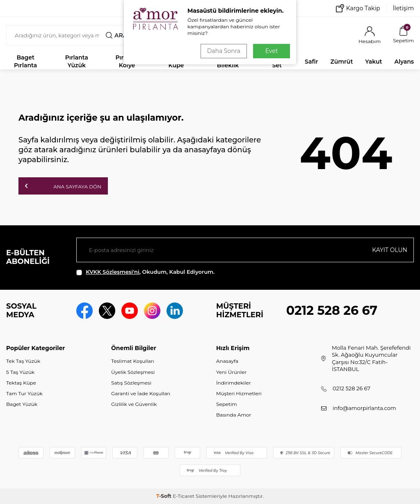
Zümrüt (342, 62)
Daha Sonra (224, 51)
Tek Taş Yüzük (23, 361)
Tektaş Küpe (21, 383)
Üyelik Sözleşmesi (133, 372)
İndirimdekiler (234, 383)
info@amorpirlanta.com (364, 408)
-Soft (164, 496)
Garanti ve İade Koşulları (141, 393)
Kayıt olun (390, 250)
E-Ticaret (184, 496)
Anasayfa (227, 361)
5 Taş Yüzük (20, 372)
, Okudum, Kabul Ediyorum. (146, 272)
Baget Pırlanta (25, 61)
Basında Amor (234, 415)
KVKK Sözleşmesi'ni (112, 272)
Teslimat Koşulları (133, 361)
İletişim (403, 8)
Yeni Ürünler (231, 372)
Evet (272, 51)
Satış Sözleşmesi (131, 383)
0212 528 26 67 (332, 310)
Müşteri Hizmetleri (239, 393)
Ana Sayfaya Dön (63, 186)
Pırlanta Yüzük (77, 61)
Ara (116, 35)
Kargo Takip (358, 8)
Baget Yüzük (22, 404)
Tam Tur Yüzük (24, 393)
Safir (311, 62)
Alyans (404, 62)
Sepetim (227, 404)
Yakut (373, 62)
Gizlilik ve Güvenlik (134, 404)
